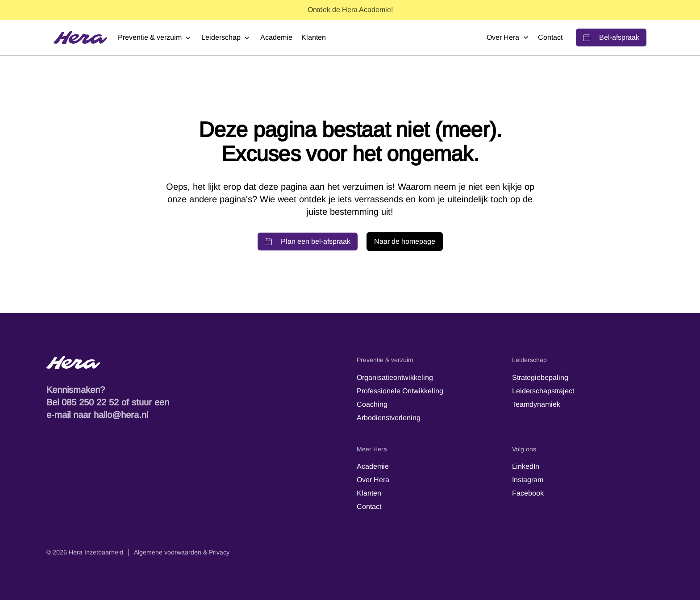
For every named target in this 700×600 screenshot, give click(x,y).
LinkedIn (526, 466)
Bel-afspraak (611, 37)
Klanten (314, 37)
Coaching (372, 404)
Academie (276, 37)
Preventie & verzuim (155, 37)
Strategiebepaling (540, 377)
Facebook (528, 493)
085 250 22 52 (90, 402)
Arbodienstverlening (389, 418)
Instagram (528, 480)
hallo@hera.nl (121, 415)
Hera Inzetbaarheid (96, 552)
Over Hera (508, 37)
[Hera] (80, 37)
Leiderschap (226, 37)
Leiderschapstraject (543, 391)
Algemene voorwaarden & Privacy (182, 552)
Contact (550, 37)
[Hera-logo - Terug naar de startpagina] (195, 362)
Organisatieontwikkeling (395, 377)
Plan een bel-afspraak (308, 241)
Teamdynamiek (536, 404)
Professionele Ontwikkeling (400, 391)
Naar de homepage (405, 241)
